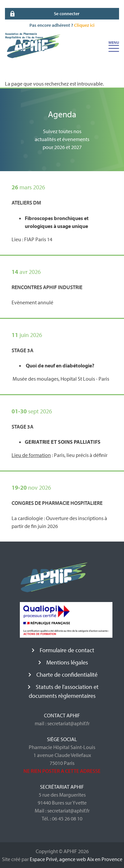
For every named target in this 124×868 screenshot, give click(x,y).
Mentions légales (67, 662)
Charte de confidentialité (67, 675)
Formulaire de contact (67, 650)
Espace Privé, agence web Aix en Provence (76, 859)
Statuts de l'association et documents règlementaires (64, 691)
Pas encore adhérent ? (62, 25)
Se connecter (67, 14)
